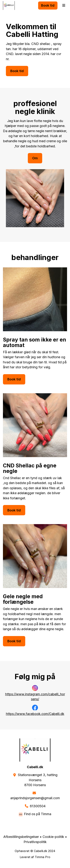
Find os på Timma (38, 814)
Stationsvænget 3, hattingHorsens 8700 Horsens (38, 780)
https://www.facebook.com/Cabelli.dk (35, 714)
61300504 (38, 806)
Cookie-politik (53, 837)
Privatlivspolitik (35, 842)
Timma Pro (43, 857)
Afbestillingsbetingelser (21, 837)
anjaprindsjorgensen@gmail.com (35, 798)
